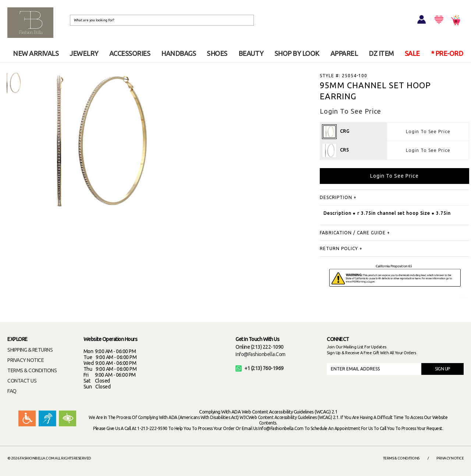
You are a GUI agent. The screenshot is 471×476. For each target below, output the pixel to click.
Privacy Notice (450, 458)
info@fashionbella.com (261, 354)
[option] (13, 83)
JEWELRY (84, 53)
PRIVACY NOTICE (26, 360)
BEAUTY (251, 53)
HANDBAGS (178, 53)
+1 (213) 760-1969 (260, 368)
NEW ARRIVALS (36, 53)
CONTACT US (22, 381)
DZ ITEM (381, 53)
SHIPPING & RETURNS (30, 350)
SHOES (217, 53)
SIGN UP (442, 369)
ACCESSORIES (130, 53)
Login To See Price (428, 132)
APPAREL (344, 53)
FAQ (12, 391)
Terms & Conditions (401, 458)
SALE (412, 53)
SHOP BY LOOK (297, 53)
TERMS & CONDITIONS (32, 370)
